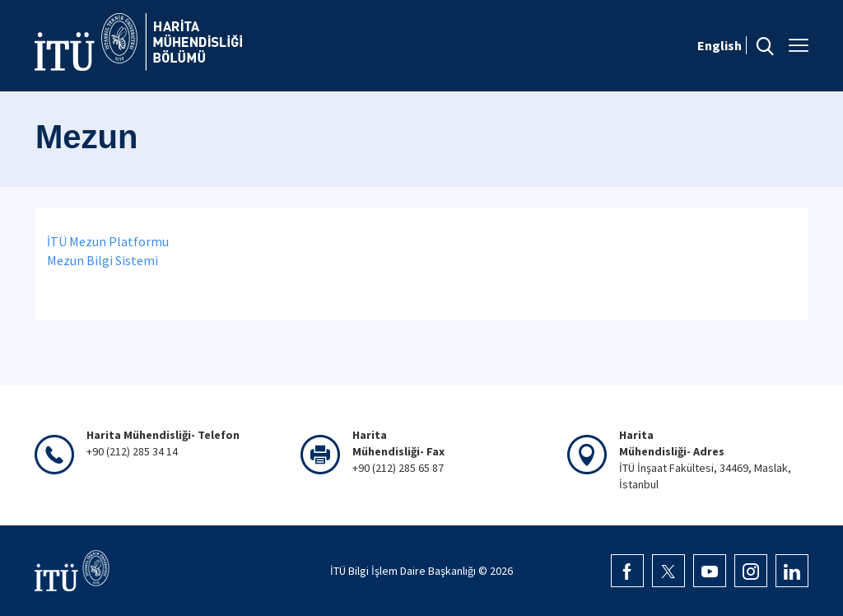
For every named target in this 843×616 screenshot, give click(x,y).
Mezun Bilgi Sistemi (102, 260)
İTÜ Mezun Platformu (108, 241)
